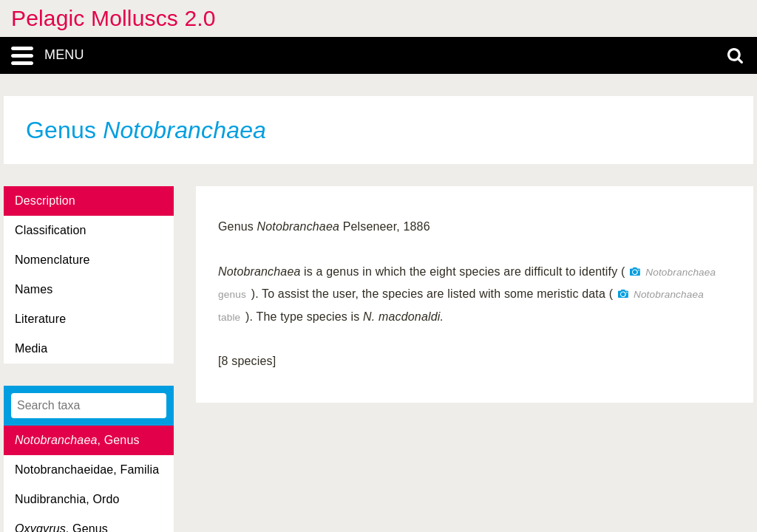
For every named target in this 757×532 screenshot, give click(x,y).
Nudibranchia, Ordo (67, 499)
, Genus (77, 440)
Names (34, 289)
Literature (40, 319)
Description (45, 201)
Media (31, 348)
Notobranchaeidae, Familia (87, 470)
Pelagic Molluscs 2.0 (113, 18)
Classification (51, 230)
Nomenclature (52, 260)
